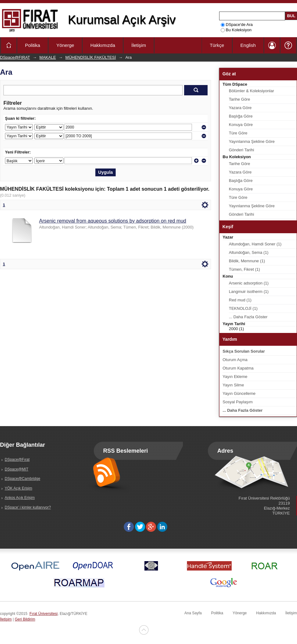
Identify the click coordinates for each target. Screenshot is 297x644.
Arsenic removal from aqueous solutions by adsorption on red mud (113, 221)
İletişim (139, 45)
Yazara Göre (240, 108)
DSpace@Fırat (17, 460)
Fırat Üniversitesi (43, 614)
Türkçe (217, 45)
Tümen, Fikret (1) (244, 269)
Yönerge (65, 45)
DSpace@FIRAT (15, 57)
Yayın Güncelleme (239, 393)
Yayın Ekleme (235, 377)
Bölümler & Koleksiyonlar (252, 91)
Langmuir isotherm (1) (249, 292)
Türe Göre (238, 133)
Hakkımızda (103, 45)
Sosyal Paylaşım (238, 402)
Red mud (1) (240, 300)
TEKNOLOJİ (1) (243, 308)
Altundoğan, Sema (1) (249, 252)
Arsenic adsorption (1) (249, 283)
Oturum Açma (235, 360)
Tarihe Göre (239, 99)
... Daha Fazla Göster (248, 317)
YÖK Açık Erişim (18, 488)
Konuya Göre (241, 125)
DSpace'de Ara (237, 25)
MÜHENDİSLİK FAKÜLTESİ (91, 57)
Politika (33, 45)
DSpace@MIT (17, 469)
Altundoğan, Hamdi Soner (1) (255, 244)
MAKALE (48, 57)
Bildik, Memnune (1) (247, 261)
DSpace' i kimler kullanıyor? (28, 507)
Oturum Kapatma (238, 368)
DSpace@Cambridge (23, 479)
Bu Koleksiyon (236, 30)
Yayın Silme (233, 385)
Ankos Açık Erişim (20, 498)
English (248, 45)
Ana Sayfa (193, 613)
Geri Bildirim (25, 619)
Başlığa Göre (241, 116)
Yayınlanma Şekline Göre (252, 141)
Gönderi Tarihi (242, 150)
